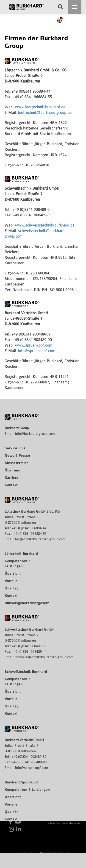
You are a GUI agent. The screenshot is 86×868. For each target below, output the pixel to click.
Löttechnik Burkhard (21, 554)
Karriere (11, 478)
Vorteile (11, 581)
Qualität (11, 588)
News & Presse (17, 456)
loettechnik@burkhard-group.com (46, 113)
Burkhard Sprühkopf (21, 783)
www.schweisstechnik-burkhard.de (45, 225)
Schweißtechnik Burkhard (26, 672)
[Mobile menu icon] (75, 7)
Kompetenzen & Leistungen (27, 790)
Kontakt (11, 485)
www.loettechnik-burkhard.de (40, 107)
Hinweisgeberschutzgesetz (27, 603)
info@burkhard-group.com (35, 434)
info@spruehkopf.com (37, 351)
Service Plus (15, 448)
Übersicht (13, 574)
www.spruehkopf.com (34, 345)
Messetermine (17, 463)
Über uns (12, 471)
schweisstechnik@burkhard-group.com (44, 657)
